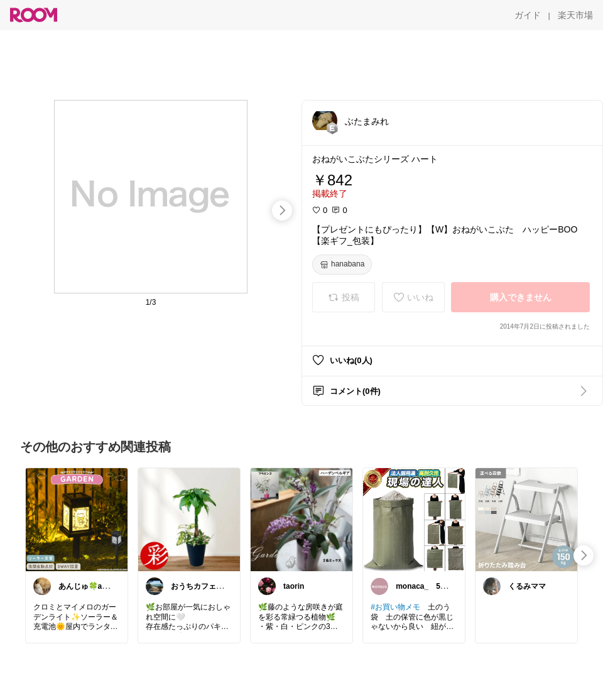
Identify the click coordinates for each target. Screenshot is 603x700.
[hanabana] (342, 265)
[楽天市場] (575, 15)
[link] (77, 519)
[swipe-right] (282, 211)
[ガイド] (528, 15)
